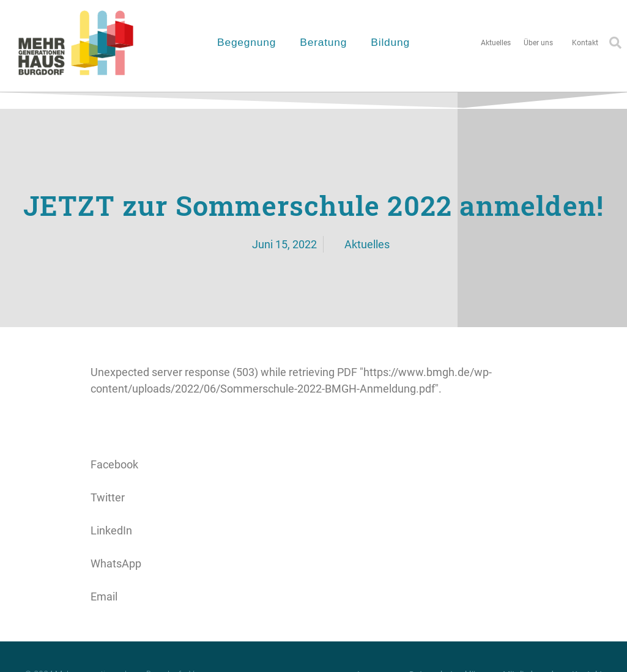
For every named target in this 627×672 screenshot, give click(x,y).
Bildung (393, 42)
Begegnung (250, 42)
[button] (314, 456)
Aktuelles (496, 43)
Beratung (326, 42)
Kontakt (585, 43)
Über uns (541, 43)
